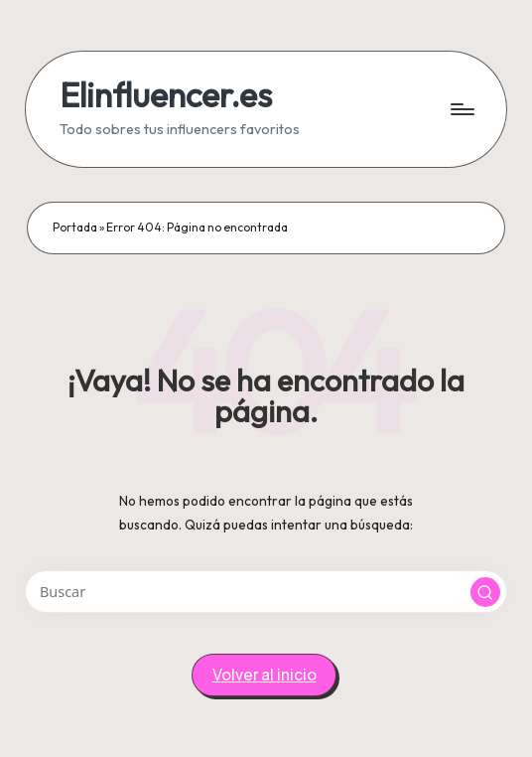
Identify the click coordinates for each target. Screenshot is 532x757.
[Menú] (461, 109)
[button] (485, 592)
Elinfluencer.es (166, 95)
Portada (75, 227)
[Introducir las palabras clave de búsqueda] (266, 592)
